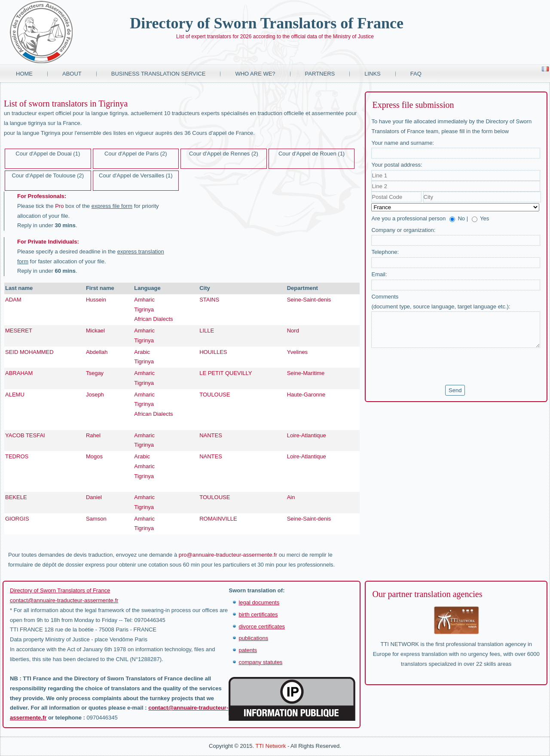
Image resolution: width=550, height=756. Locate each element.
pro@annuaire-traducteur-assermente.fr (228, 555)
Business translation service (159, 74)
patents (248, 650)
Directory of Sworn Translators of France (267, 23)
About (72, 74)
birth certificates (258, 614)
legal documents (259, 602)
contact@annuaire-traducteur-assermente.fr (64, 600)
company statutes (260, 662)
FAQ (416, 74)
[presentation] (437, 366)
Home (24, 74)
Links (373, 74)
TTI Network (270, 746)
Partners (320, 74)
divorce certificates (262, 626)
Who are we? (255, 74)
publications (253, 638)
